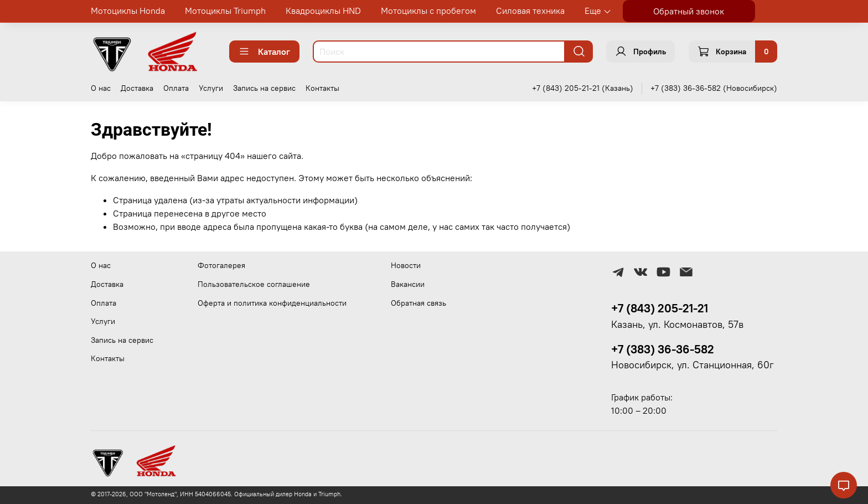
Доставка (137, 88)
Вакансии (408, 284)
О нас (101, 88)
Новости (406, 265)
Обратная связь (418, 303)
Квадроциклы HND (323, 11)
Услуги (211, 88)
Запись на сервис (264, 88)
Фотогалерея (221, 265)
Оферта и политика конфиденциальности (272, 303)
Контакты (322, 88)
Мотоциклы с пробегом (428, 11)
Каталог (264, 52)
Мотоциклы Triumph (225, 11)
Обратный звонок (689, 11)
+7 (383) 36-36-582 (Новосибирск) (714, 88)
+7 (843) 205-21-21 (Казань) (583, 88)
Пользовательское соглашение (254, 284)
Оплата (176, 88)
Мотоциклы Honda (128, 11)
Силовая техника (530, 11)
